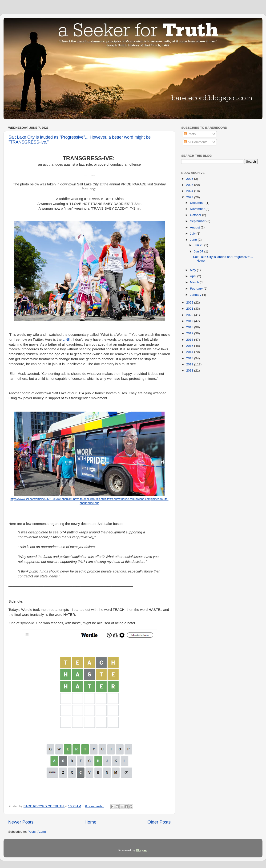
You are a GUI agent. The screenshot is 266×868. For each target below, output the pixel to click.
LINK (66, 340)
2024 (190, 191)
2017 (190, 333)
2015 (190, 346)
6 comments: (95, 806)
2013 (190, 358)
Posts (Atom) (37, 832)
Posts (190, 134)
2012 (190, 364)
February (197, 289)
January (196, 295)
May (193, 270)
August (195, 227)
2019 (190, 321)
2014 (190, 352)
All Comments (196, 142)
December (198, 203)
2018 (190, 327)
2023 (190, 197)
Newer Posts (21, 822)
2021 (190, 309)
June (194, 240)
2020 (190, 315)
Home (90, 822)
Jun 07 (199, 251)
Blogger (141, 850)
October (196, 215)
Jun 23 (199, 245)
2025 (190, 185)
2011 (190, 370)
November (198, 209)
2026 (190, 179)
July (193, 234)
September (198, 221)
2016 (190, 340)
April (194, 276)
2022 (190, 302)
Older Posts (159, 822)
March (195, 282)
